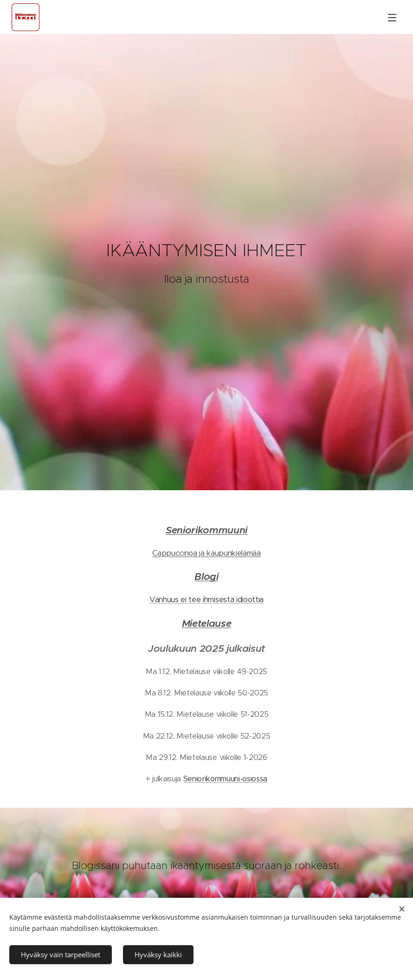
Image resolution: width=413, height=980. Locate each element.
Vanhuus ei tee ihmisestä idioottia (206, 600)
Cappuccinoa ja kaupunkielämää (206, 553)
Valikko (392, 18)
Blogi (206, 576)
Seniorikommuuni (206, 530)
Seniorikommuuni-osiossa (225, 779)
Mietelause (207, 623)
